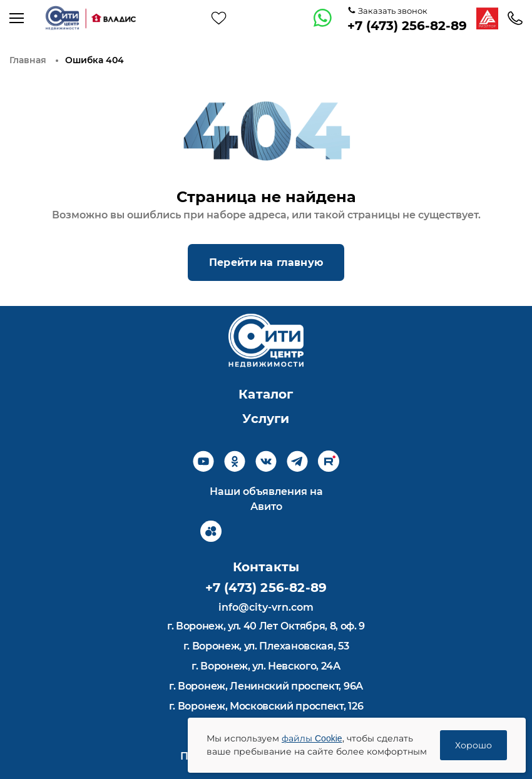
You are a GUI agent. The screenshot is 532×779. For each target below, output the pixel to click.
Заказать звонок (392, 11)
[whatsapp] (323, 18)
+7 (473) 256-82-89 (407, 26)
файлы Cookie (312, 738)
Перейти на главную (266, 262)
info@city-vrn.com (266, 607)
